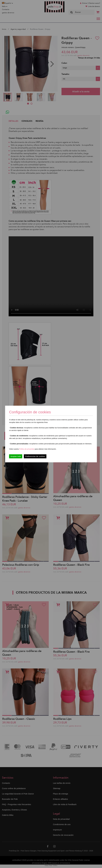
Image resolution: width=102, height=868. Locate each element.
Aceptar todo (16, 456)
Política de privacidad (27, 449)
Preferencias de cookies (35, 456)
